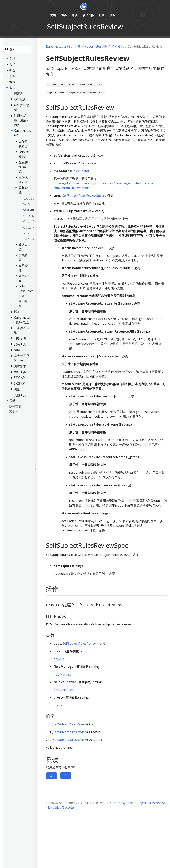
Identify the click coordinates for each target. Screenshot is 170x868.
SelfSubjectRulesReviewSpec (83, 196)
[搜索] (17, 49)
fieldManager (63, 674)
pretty (58, 705)
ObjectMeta (80, 171)
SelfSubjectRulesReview (80, 644)
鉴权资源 (118, 46)
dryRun (59, 659)
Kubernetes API (96, 46)
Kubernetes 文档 (58, 46)
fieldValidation (64, 690)
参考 (77, 46)
